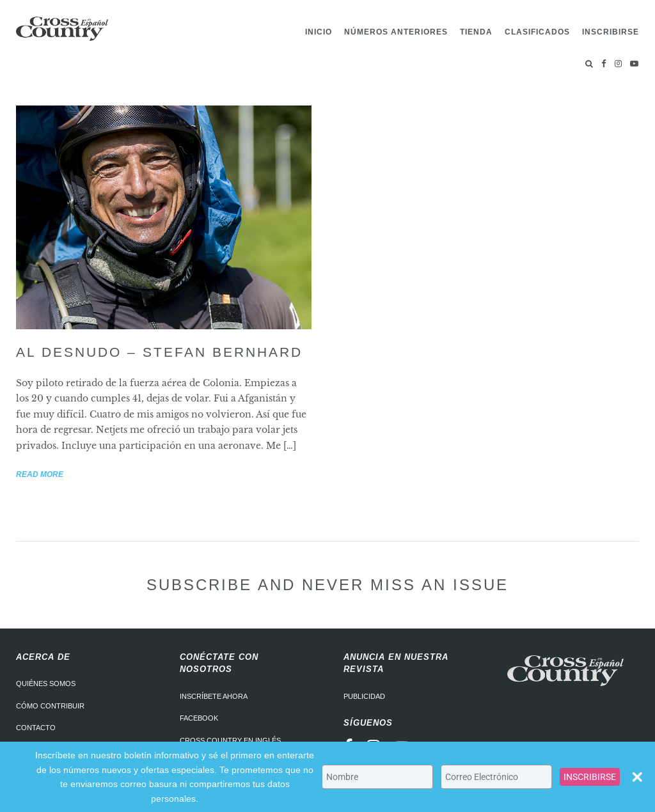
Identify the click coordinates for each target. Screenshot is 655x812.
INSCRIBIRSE (590, 777)
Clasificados (537, 32)
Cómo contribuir (50, 706)
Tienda (476, 32)
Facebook (199, 718)
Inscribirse (611, 32)
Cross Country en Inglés (230, 740)
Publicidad (364, 696)
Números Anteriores (396, 32)
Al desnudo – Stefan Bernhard (159, 352)
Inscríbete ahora (214, 696)
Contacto (36, 728)
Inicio (319, 32)
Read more (40, 474)
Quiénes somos (46, 683)
